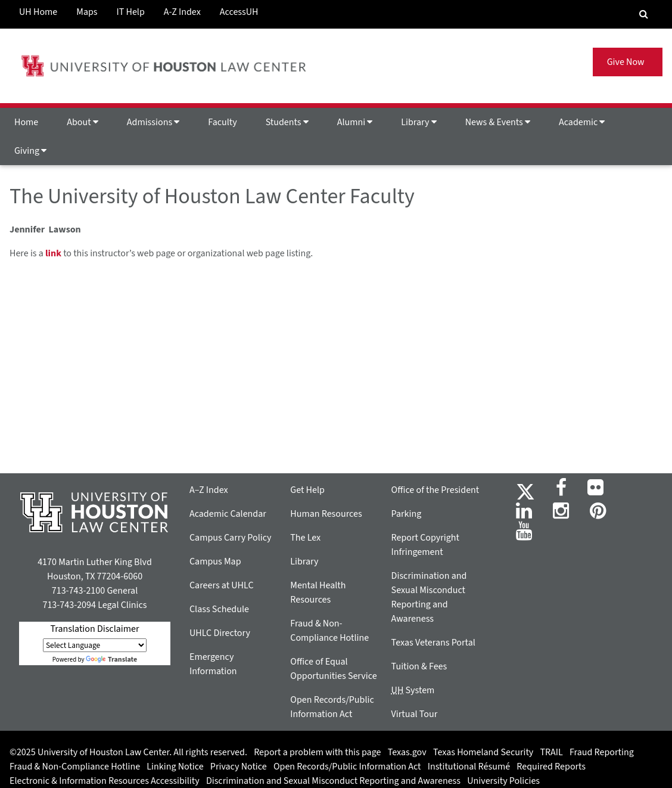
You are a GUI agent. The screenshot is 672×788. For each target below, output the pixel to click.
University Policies (503, 781)
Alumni (355, 122)
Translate (111, 660)
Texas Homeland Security (483, 752)
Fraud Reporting (602, 752)
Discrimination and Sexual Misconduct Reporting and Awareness (333, 781)
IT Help (131, 12)
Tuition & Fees (419, 666)
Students (287, 122)
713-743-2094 (69, 605)
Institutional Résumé (469, 767)
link (53, 253)
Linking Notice (175, 767)
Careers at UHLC (222, 585)
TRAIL (552, 752)
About (83, 122)
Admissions (153, 122)
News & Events (498, 122)
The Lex (305, 538)
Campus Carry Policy (231, 538)
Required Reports (551, 767)
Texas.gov (407, 752)
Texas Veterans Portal (433, 643)
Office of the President (435, 490)
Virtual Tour (415, 714)
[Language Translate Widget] (95, 645)
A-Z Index (182, 12)
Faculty (222, 122)
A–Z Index (209, 490)
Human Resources (326, 514)
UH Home (38, 12)
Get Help (307, 490)
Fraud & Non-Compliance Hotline (75, 767)
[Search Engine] (644, 14)
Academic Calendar (228, 514)
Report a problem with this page (317, 752)
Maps (87, 12)
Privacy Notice (239, 767)
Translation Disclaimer (94, 629)
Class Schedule (219, 609)
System (413, 690)
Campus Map (215, 561)
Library (419, 122)
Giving (30, 151)
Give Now (628, 62)
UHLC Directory (220, 633)
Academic (582, 122)
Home (26, 122)
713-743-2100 (78, 591)
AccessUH (239, 12)
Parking (407, 514)
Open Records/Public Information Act (347, 767)
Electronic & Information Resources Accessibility (105, 781)
